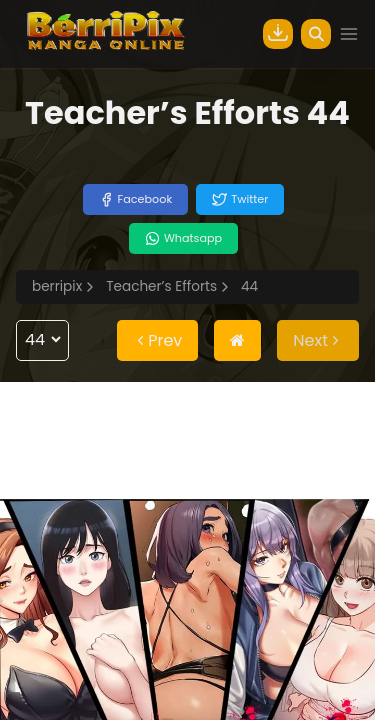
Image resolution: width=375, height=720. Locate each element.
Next (318, 340)
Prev (157, 340)
